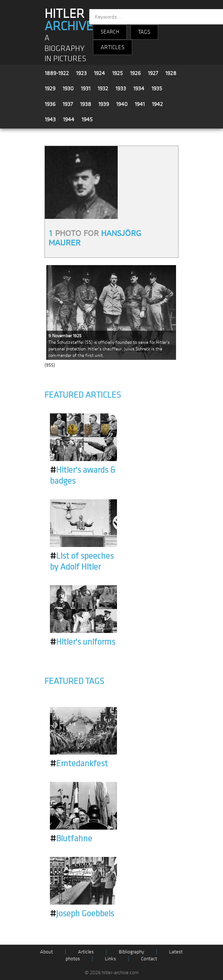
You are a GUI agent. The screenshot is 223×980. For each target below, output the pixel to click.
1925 (118, 73)
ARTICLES (113, 47)
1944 (69, 119)
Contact (149, 959)
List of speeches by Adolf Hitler (82, 562)
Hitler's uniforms (83, 642)
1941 (140, 104)
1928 (171, 73)
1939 (104, 104)
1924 (99, 73)
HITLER (69, 20)
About (46, 952)
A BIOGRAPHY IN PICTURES (65, 48)
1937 (68, 104)
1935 (157, 88)
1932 (103, 88)
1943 (50, 119)
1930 (68, 88)
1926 (135, 73)
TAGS (144, 32)
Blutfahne (71, 839)
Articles (86, 952)
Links (110, 959)
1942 (157, 104)
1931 (86, 88)
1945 (87, 119)
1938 (86, 104)
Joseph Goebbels (82, 914)
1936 (50, 104)
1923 (81, 73)
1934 (139, 88)
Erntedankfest (79, 764)
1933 (121, 88)
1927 (153, 73)
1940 (122, 104)
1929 (50, 88)
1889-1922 (57, 73)
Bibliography (131, 952)
